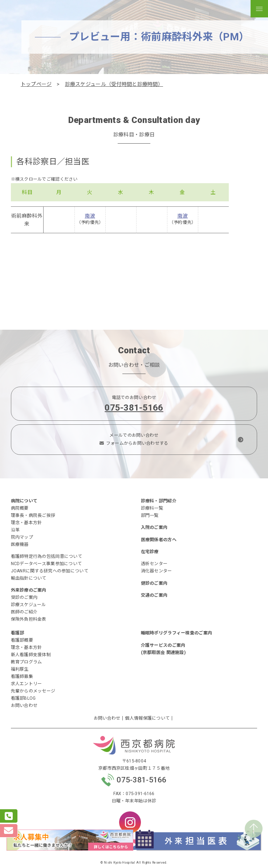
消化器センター (157, 571)
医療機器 (20, 544)
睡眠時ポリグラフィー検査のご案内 (176, 633)
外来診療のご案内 (29, 590)
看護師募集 (22, 676)
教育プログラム (27, 662)
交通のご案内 (154, 595)
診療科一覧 (152, 508)
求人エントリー (27, 684)
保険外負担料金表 (29, 619)
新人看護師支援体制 (31, 655)
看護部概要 (22, 640)
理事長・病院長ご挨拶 (33, 515)
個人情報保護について (147, 718)
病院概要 (20, 508)
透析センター (154, 564)
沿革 (15, 530)
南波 (90, 216)
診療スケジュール (29, 605)
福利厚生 (20, 669)
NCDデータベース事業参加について (46, 564)
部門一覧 (150, 515)
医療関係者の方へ (159, 540)
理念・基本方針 (27, 523)
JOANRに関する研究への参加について (50, 571)
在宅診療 (150, 552)
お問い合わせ (24, 705)
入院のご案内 (154, 527)
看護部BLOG (23, 698)
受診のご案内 (24, 597)
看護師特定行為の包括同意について (46, 556)
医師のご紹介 (24, 612)
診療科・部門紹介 (159, 501)
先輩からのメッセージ (33, 691)
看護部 (18, 633)
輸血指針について (29, 578)
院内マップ (22, 537)
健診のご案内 (154, 583)
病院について (24, 501)
